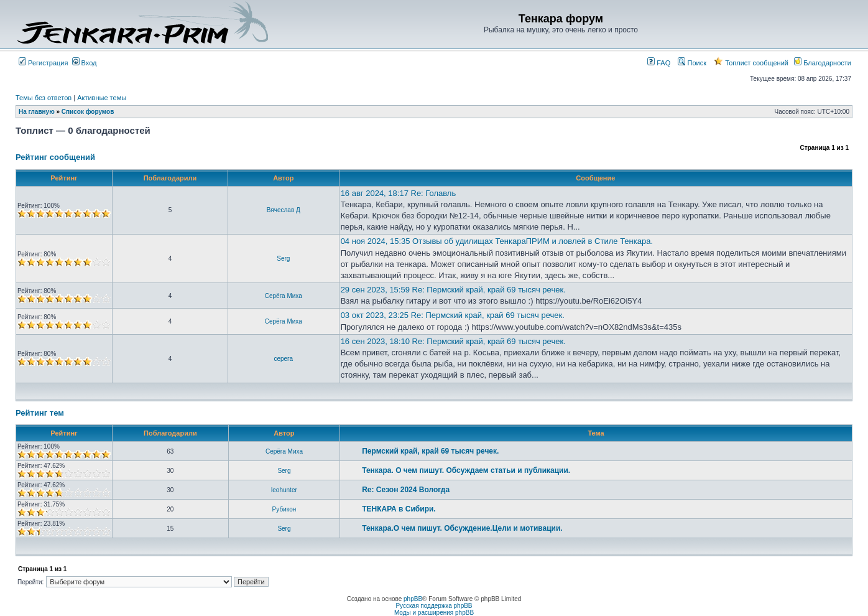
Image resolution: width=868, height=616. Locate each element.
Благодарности (823, 63)
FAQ (659, 63)
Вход (85, 63)
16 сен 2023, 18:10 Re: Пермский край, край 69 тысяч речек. (453, 341)
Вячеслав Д (284, 210)
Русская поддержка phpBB (434, 606)
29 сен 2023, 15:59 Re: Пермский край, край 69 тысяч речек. (453, 290)
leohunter (284, 490)
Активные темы (102, 98)
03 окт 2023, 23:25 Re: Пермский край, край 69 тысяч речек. (453, 315)
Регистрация (43, 63)
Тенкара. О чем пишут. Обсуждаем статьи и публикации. (466, 470)
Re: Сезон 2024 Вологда (406, 490)
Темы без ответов (44, 98)
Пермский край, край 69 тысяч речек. (430, 451)
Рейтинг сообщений (55, 157)
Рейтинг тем (40, 413)
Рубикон (284, 509)
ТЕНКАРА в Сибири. (399, 509)
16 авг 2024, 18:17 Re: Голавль (399, 193)
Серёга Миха (284, 296)
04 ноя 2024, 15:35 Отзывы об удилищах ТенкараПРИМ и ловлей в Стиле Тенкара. (497, 241)
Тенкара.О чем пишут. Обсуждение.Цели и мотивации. (462, 528)
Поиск (692, 63)
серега (283, 359)
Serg (283, 259)
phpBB (413, 599)
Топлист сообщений (751, 63)
